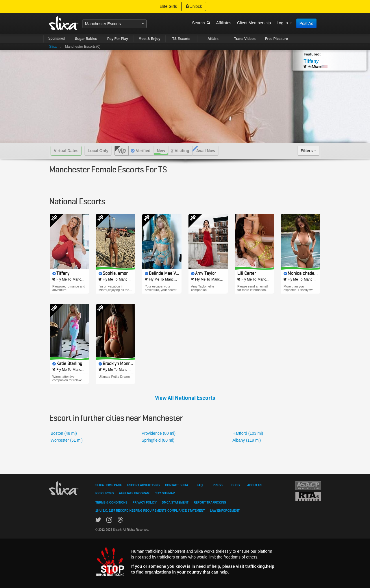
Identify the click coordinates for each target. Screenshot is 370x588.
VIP (122, 151)
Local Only (98, 151)
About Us (255, 485)
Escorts (114, 24)
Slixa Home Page (109, 485)
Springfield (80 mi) (158, 440)
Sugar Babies (86, 39)
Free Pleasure (276, 39)
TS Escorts (181, 39)
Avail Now (206, 151)
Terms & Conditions (111, 503)
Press (218, 485)
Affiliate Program (134, 493)
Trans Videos (245, 39)
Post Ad (306, 23)
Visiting (182, 151)
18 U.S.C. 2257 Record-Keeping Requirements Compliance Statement (150, 511)
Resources (104, 493)
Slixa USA (64, 23)
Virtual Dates (66, 151)
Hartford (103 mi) (248, 433)
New (161, 151)
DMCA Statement (175, 503)
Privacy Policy (145, 503)
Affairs (213, 39)
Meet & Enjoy (149, 39)
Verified (143, 151)
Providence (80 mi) (159, 433)
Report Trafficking (210, 503)
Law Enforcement (225, 511)
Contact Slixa (177, 485)
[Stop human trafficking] (185, 562)
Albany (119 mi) (247, 440)
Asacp (308, 486)
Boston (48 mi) (64, 433)
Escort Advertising (143, 485)
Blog (236, 485)
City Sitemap (165, 493)
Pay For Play (118, 39)
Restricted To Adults (308, 496)
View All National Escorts (185, 398)
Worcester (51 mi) (67, 440)
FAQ (200, 485)
